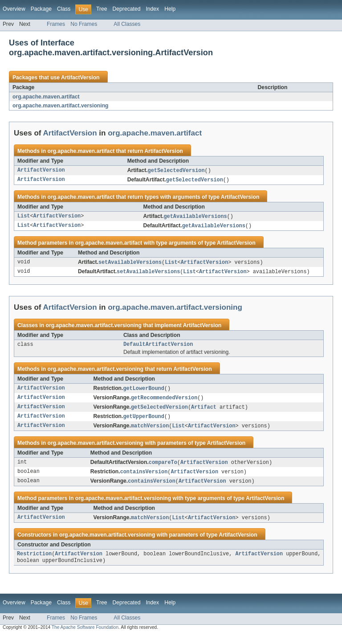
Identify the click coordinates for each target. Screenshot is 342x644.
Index (152, 9)
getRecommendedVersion (164, 402)
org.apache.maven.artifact (46, 97)
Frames (56, 24)
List (24, 217)
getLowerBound (143, 392)
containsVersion (144, 478)
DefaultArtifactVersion (158, 348)
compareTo (163, 468)
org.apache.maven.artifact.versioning (61, 106)
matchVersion (150, 431)
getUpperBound (143, 422)
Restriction (34, 562)
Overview (14, 9)
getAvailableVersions (195, 217)
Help (170, 9)
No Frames (84, 24)
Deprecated (127, 9)
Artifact (204, 412)
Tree (102, 9)
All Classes (127, 24)
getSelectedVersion (176, 171)
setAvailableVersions (130, 264)
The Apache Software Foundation (85, 636)
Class (64, 9)
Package (41, 9)
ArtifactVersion (80, 78)
